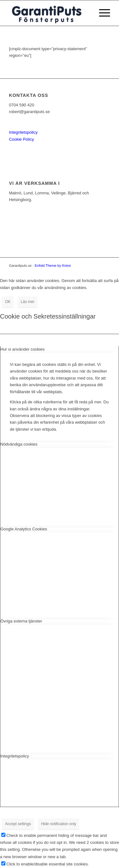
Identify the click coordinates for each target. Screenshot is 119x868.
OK (8, 302)
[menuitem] (101, 13)
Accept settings (18, 824)
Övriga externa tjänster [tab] (21, 621)
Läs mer (27, 302)
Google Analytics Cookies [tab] (24, 529)
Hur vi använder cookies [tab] (22, 349)
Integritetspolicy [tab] (15, 756)
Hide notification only (59, 824)
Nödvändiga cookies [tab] (19, 444)
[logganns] (49, 13)
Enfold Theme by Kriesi (53, 266)
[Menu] (101, 13)
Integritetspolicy (23, 132)
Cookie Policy (21, 139)
